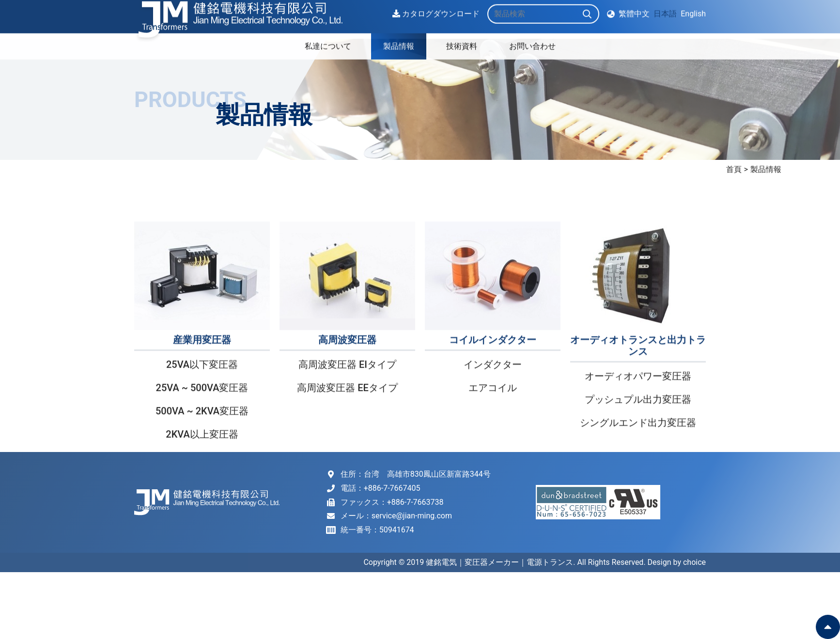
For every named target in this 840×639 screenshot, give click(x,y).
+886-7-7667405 (392, 488)
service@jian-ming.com (412, 516)
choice (694, 562)
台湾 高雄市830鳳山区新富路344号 (427, 474)
